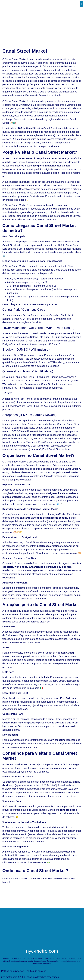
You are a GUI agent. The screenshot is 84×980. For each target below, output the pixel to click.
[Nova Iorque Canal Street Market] (42, 895)
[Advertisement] (42, 26)
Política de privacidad (13, 971)
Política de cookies (36, 971)
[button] (81, 4)
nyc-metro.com (42, 951)
